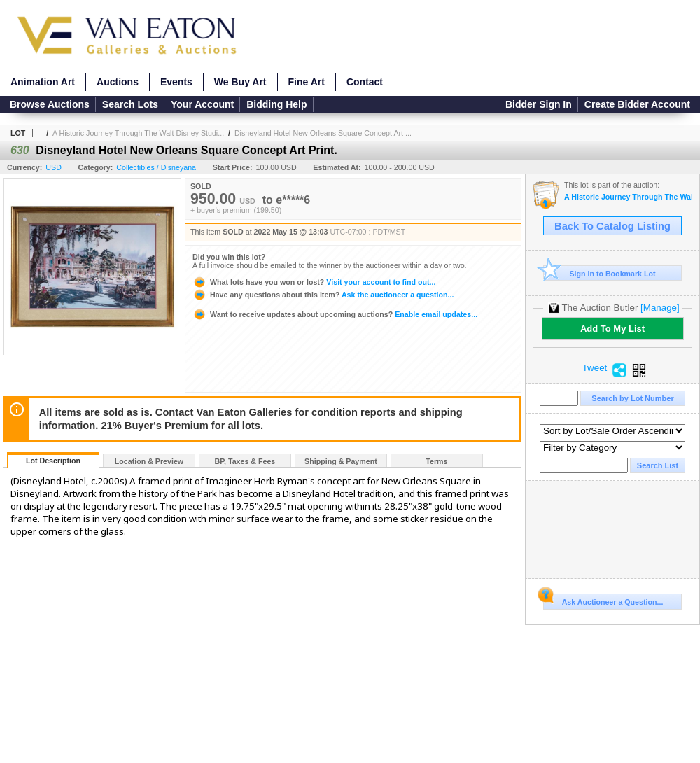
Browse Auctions (50, 104)
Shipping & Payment (341, 461)
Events (176, 82)
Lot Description (53, 461)
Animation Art (43, 82)
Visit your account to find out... (314, 282)
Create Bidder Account (637, 104)
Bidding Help (276, 104)
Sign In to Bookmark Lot (600, 273)
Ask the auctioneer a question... (323, 295)
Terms (436, 461)
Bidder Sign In (539, 104)
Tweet (595, 368)
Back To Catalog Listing (612, 226)
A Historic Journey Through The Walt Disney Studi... (138, 133)
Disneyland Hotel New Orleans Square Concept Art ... (323, 133)
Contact (365, 82)
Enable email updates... (335, 314)
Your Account (202, 104)
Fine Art (307, 82)
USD (54, 167)
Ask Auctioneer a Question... (603, 600)
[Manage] (660, 308)
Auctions (118, 82)
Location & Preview (149, 461)
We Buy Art (240, 82)
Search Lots (130, 104)
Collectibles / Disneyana (156, 167)
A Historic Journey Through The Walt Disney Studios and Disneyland (628, 197)
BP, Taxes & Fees (245, 461)
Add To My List (612, 329)
